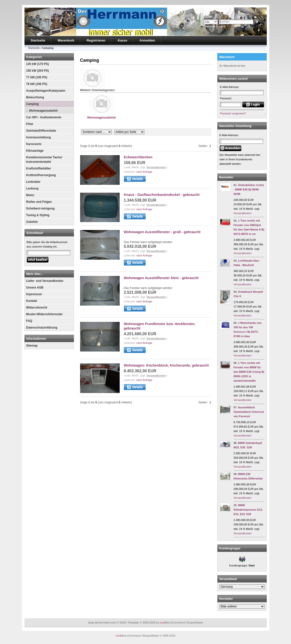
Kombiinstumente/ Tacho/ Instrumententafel (44, 160)
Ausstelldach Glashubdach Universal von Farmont (249, 412)
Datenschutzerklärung (42, 328)
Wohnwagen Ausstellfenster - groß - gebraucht (162, 232)
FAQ (29, 321)
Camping (33, 104)
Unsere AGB (35, 288)
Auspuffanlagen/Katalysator (46, 91)
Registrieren (96, 40)
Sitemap (32, 346)
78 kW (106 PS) (37, 84)
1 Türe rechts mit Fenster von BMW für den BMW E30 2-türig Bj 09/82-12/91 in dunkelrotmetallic (249, 372)
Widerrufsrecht (37, 308)
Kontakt (32, 301)
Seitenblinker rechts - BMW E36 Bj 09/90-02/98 (249, 189)
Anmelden (147, 40)
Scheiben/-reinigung (40, 208)
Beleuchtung (35, 97)
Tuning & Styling (38, 215)
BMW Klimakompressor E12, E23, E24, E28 (248, 510)
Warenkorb (66, 40)
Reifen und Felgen (39, 202)
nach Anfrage (144, 172)
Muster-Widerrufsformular (45, 314)
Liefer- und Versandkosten (45, 281)
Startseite (38, 40)
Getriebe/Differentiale (41, 131)
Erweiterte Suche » (214, 26)
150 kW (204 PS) (38, 71)
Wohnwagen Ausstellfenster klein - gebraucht (161, 278)
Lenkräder (33, 182)
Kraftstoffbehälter (39, 168)
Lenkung (32, 188)
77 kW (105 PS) (37, 77)
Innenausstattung (39, 137)
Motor (30, 195)
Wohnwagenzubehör (44, 111)
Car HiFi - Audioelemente (44, 117)
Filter (30, 124)
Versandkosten (156, 167)
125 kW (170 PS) (38, 64)
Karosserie (34, 144)
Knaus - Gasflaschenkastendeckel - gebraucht (162, 195)
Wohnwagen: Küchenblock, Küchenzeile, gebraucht (166, 365)
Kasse (122, 40)
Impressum (34, 294)
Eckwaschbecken (138, 157)
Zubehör (32, 222)
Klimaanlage (35, 151)
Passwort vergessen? (233, 113)
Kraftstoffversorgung (41, 175)
